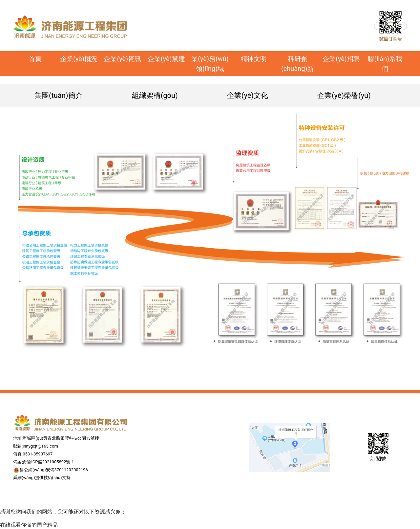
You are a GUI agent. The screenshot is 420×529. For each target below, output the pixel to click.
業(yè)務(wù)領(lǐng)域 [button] (210, 64)
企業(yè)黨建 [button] (166, 59)
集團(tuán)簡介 (59, 95)
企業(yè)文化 (248, 95)
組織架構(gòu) (155, 95)
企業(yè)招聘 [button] (341, 59)
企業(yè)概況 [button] (79, 59)
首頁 (43, 58)
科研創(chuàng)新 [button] (297, 64)
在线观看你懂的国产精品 (29, 525)
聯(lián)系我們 (385, 64)
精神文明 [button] (254, 59)
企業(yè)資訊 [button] (122, 59)
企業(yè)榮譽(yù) (344, 95)
